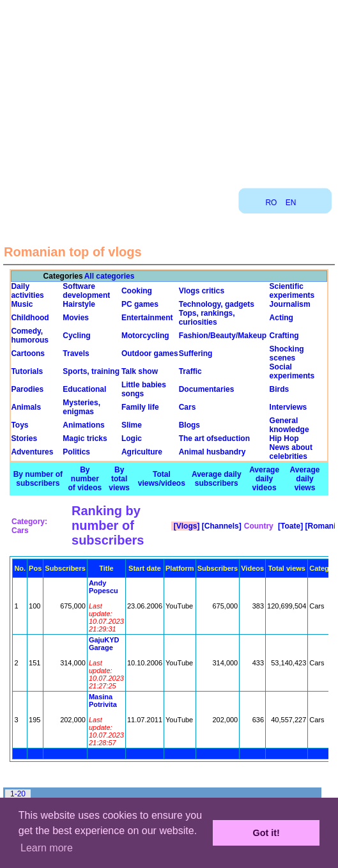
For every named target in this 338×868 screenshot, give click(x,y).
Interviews (288, 407)
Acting (281, 318)
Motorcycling (145, 336)
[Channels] (220, 526)
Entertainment (147, 318)
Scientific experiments (292, 291)
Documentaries (207, 389)
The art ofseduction (214, 438)
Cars (188, 407)
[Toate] (289, 526)
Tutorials (27, 371)
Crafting (284, 336)
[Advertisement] (169, 89)
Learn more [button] (47, 848)
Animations (83, 425)
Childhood (30, 318)
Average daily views (305, 479)
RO (271, 203)
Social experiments (292, 371)
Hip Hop (284, 438)
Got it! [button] (266, 833)
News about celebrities (291, 452)
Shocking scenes (287, 353)
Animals (26, 407)
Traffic (190, 371)
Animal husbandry (212, 452)
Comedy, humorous (30, 336)
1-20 (18, 794)
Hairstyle (79, 304)
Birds (280, 389)
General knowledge (289, 425)
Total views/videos (162, 479)
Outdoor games (150, 353)
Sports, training (91, 371)
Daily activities (27, 291)
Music (22, 304)
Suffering (196, 353)
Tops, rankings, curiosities (207, 318)
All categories (110, 276)
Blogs (189, 425)
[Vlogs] (185, 526)
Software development (86, 291)
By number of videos (85, 479)
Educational (84, 389)
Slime (132, 425)
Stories (24, 438)
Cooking (137, 291)
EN (291, 203)
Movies (76, 318)
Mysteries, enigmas (81, 407)
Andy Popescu (104, 587)
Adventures (32, 452)
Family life (140, 407)
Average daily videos (264, 479)
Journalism (290, 304)
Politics (76, 452)
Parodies (27, 389)
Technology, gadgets (217, 304)
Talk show (140, 371)
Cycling (76, 336)
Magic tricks (85, 438)
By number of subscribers (38, 479)
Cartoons (28, 353)
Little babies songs (144, 389)
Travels (76, 353)
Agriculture (142, 452)
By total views (119, 479)
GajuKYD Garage (104, 644)
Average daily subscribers (217, 479)
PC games (140, 304)
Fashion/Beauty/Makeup (223, 336)
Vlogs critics (202, 291)
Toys (19, 425)
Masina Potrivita (103, 701)
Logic (132, 438)
